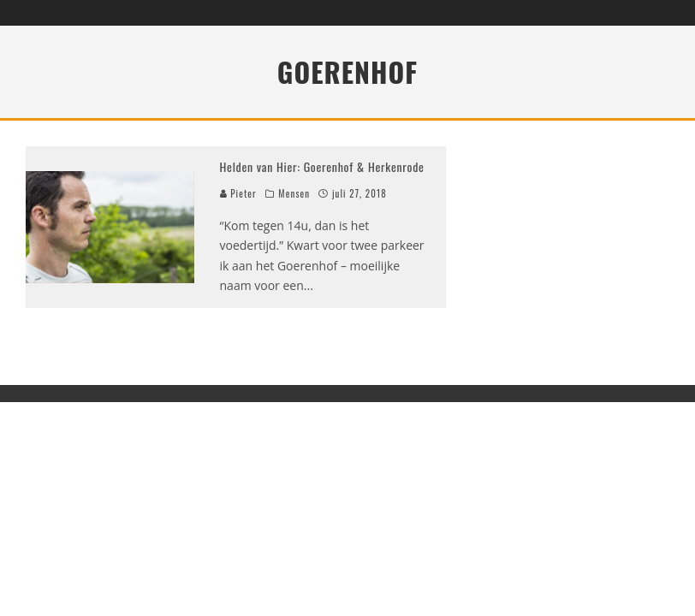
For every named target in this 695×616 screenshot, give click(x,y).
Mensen (294, 193)
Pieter (238, 193)
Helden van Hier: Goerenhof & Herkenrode (322, 166)
